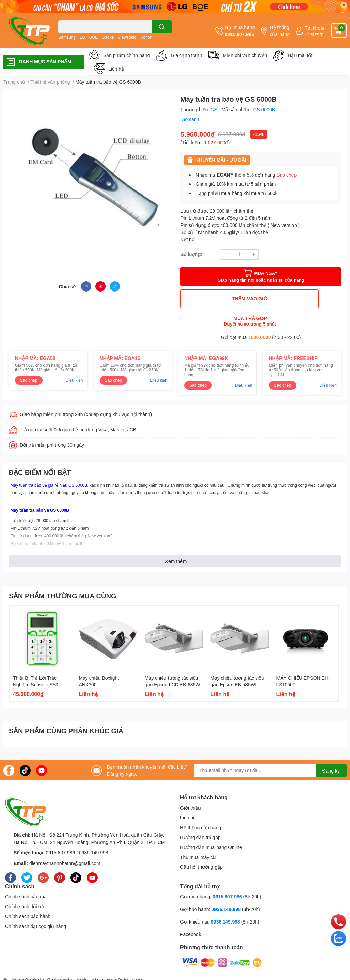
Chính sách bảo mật (27, 874)
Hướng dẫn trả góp (200, 815)
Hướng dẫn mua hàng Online (211, 825)
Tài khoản (315, 28)
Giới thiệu (190, 786)
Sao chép (287, 175)
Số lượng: (191, 254)
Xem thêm (176, 539)
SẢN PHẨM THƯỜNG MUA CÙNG (62, 574)
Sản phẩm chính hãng (126, 55)
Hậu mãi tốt (300, 55)
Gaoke (108, 37)
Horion (146, 37)
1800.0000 (259, 315)
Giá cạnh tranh (186, 55)
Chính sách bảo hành (28, 894)
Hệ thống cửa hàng (280, 31)
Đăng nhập (314, 34)
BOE (93, 37)
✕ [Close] (344, 5)
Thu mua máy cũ (198, 835)
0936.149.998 (94, 830)
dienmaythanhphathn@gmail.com (65, 841)
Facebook (190, 912)
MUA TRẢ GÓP (302, 299)
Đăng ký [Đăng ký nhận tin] (331, 749)
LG (82, 37)
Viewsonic (127, 37)
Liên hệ (116, 69)
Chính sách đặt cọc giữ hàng (36, 904)
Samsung (67, 37)
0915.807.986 (239, 34)
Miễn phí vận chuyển (245, 55)
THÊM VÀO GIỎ (220, 298)
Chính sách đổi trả (25, 884)
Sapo (137, 958)
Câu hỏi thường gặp (201, 845)
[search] (162, 27)
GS (214, 109)
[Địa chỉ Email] (270, 748)
